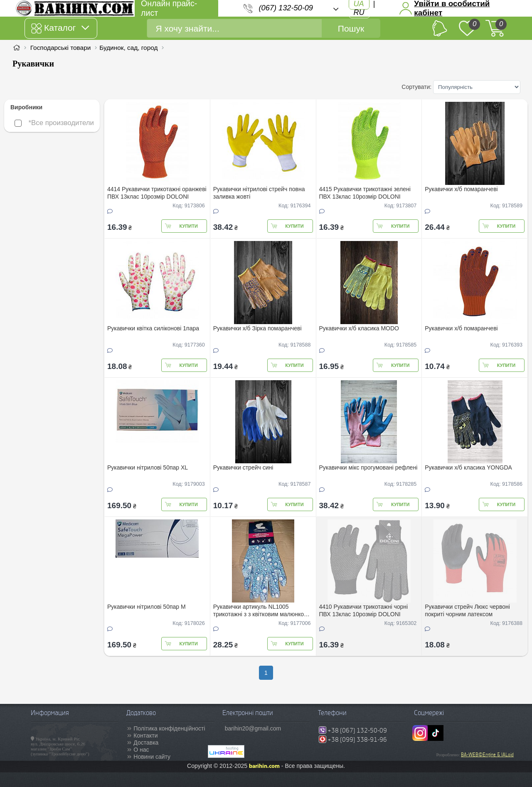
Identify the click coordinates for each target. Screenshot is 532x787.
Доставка (146, 743)
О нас (141, 750)
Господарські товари (61, 48)
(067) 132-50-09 (286, 8)
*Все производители (54, 123)
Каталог (60, 28)
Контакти (145, 735)
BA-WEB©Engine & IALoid (487, 755)
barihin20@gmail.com (253, 728)
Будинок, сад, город (128, 48)
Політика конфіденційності (169, 728)
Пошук (351, 28)
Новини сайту (152, 757)
